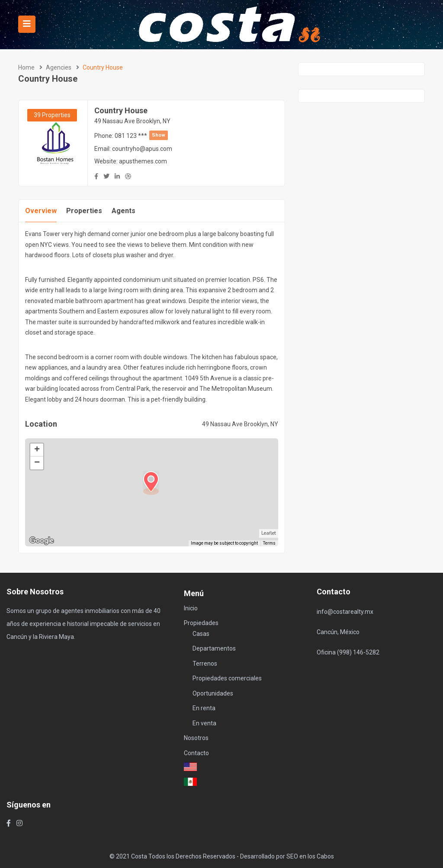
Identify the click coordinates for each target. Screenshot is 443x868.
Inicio (191, 608)
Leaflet (269, 533)
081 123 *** (141, 136)
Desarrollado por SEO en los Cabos (287, 856)
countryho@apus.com (142, 149)
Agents (124, 211)
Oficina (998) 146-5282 (348, 652)
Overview (41, 211)
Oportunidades (213, 693)
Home (26, 67)
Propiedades (201, 623)
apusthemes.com (143, 161)
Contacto (196, 753)
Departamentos (214, 648)
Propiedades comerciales (227, 678)
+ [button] (37, 450)
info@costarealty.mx (345, 612)
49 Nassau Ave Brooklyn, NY (132, 121)
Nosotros (196, 738)
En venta (204, 723)
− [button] (37, 463)
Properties (84, 211)
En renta (204, 708)
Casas (201, 634)
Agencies (59, 67)
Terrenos (205, 664)
